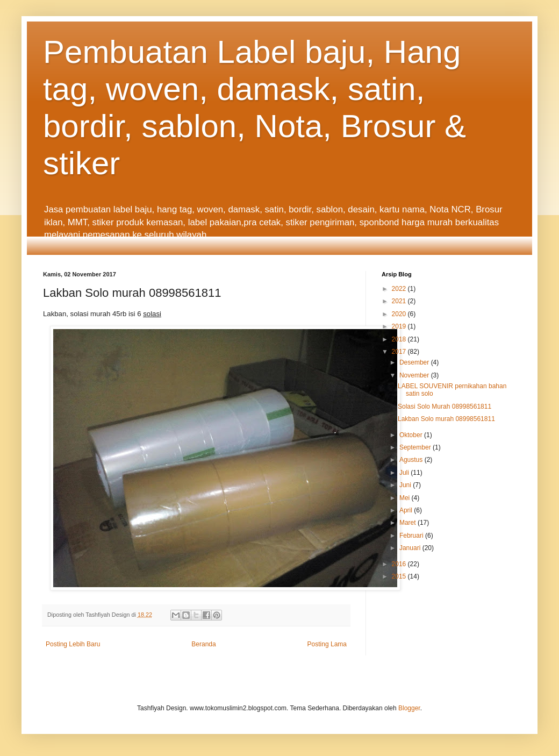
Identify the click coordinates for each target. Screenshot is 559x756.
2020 (400, 314)
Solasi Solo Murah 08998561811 (445, 406)
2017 (400, 352)
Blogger (409, 708)
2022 (400, 289)
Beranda (203, 644)
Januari (411, 548)
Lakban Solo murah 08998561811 (446, 419)
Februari (412, 536)
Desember (415, 362)
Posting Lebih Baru (73, 644)
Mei (406, 498)
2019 (400, 326)
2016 (400, 564)
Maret (408, 523)
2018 (400, 339)
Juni (406, 485)
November (415, 375)
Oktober (412, 435)
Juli (405, 473)
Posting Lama (327, 644)
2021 (400, 301)
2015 (400, 576)
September (416, 447)
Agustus (412, 460)
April (407, 510)
